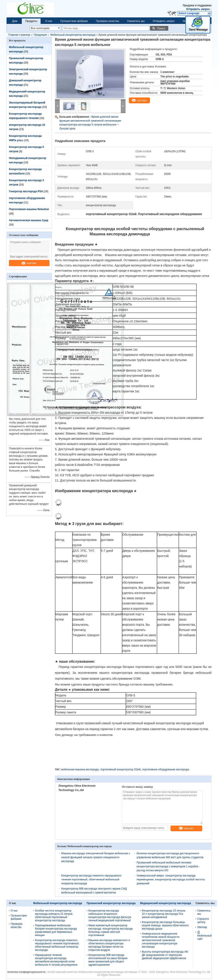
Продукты (31, 21)
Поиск (161, 28)
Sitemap (202, 927)
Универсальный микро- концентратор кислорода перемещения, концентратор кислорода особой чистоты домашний (171, 880)
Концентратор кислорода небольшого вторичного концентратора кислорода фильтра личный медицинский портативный (110, 916)
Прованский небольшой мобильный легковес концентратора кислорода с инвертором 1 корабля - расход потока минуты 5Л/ (168, 866)
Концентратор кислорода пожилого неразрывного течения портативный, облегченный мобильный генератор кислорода (91, 880)
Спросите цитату (203, 921)
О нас (49, 21)
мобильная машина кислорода (80, 769)
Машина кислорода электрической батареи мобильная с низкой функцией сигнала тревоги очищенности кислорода (96, 857)
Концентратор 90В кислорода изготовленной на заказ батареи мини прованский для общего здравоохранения (108, 960)
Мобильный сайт (204, 936)
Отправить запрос (198, 9)
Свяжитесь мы (136, 21)
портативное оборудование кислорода (166, 769)
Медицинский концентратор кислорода (166, 903)
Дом (15, 21)
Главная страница (19, 35)
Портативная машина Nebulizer (29, 209)
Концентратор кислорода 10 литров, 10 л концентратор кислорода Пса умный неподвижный (164, 914)
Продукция (40, 35)
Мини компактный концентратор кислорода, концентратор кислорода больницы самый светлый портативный (111, 930)
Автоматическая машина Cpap (29, 220)
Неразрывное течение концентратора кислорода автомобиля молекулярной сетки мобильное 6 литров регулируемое (56, 960)
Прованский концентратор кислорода (111, 903)
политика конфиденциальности (26, 972)
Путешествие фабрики (74, 21)
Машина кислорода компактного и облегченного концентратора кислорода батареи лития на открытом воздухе (109, 945)
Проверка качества (107, 21)
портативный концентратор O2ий (120, 769)
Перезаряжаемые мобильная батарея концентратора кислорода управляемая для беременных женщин (56, 930)
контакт (29, 263)
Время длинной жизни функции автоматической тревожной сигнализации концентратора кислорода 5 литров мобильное (90, 121)
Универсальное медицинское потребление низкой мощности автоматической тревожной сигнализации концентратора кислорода (161, 940)
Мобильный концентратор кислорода (73, 35)
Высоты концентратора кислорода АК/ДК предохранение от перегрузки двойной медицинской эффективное (165, 955)
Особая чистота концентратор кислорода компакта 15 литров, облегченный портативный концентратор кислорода (54, 916)
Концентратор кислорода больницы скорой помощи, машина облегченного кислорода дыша (165, 925)
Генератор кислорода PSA (26, 191)
